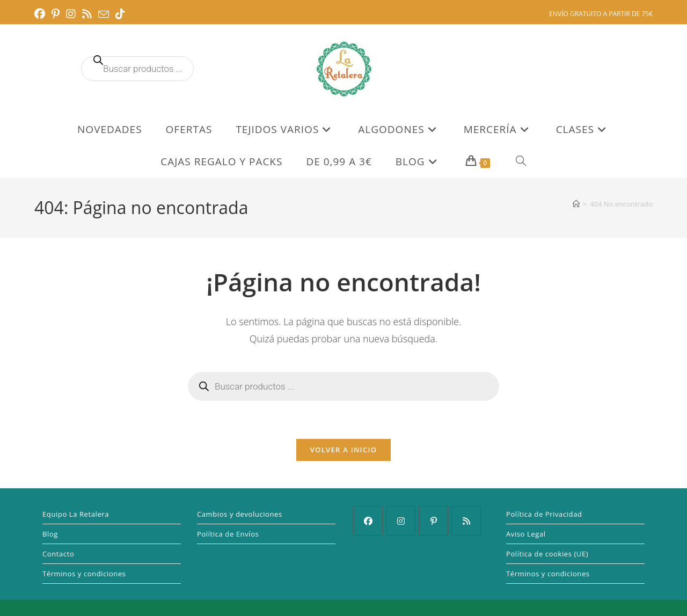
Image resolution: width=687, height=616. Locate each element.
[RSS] (466, 521)
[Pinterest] (433, 521)
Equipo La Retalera (76, 514)
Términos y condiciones (84, 574)
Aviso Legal (526, 534)
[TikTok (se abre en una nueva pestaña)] (120, 14)
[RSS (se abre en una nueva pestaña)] (87, 14)
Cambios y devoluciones (240, 514)
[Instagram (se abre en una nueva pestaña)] (71, 14)
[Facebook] (368, 521)
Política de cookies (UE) (547, 554)
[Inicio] (576, 204)
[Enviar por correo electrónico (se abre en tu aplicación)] (104, 14)
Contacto (58, 554)
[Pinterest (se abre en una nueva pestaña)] (56, 14)
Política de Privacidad (544, 514)
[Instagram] (401, 521)
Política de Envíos (228, 534)
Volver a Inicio (343, 450)
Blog (50, 534)
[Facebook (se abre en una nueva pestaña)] (41, 14)
